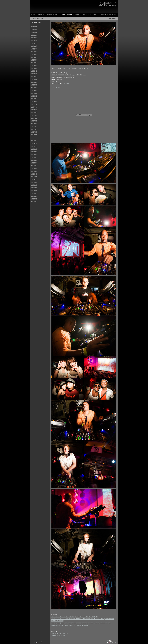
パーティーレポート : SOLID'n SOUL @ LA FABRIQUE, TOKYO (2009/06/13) (75, 617)
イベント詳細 (56, 87)
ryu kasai (66, 83)
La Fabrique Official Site (58, 635)
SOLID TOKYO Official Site (60, 633)
